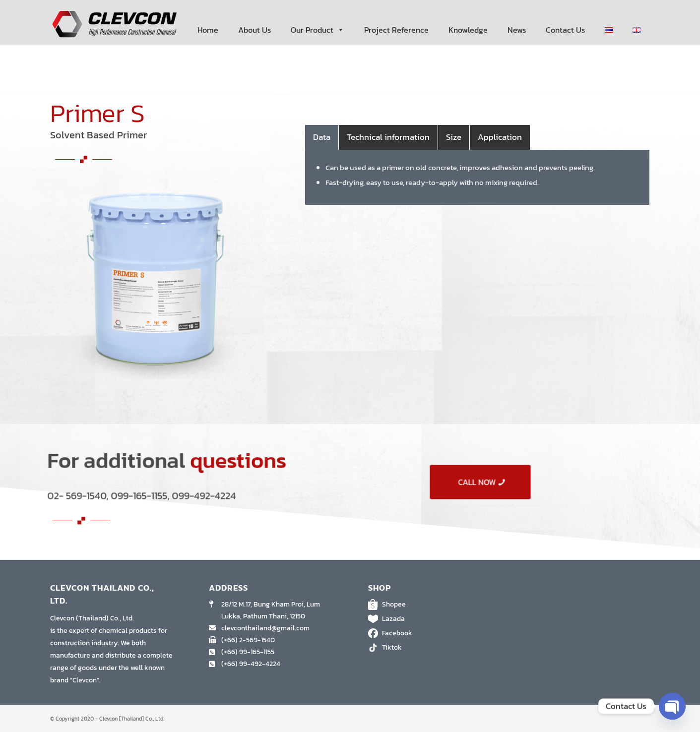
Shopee (430, 605)
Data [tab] (322, 137)
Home (208, 30)
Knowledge (468, 30)
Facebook (430, 633)
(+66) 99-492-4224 (251, 664)
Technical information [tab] (388, 137)
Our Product (318, 30)
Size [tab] (454, 137)
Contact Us (565, 30)
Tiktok (430, 648)
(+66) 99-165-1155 (248, 652)
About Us (255, 30)
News (517, 30)
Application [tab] (500, 137)
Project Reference (396, 30)
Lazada (430, 619)
